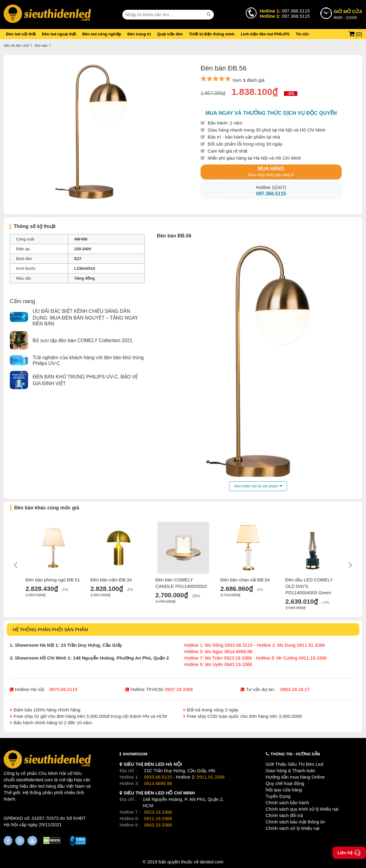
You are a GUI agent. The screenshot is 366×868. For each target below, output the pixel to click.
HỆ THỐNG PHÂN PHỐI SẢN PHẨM (50, 629)
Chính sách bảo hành (287, 803)
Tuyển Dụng (278, 796)
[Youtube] (32, 841)
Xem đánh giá (248, 80)
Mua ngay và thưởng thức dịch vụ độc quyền (271, 113)
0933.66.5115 (158, 777)
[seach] (210, 14)
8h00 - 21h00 (348, 14)
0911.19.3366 (158, 818)
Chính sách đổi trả (284, 815)
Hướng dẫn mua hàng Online (295, 777)
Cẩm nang (22, 301)
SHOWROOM (135, 754)
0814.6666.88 (158, 783)
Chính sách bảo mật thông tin (295, 822)
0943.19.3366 (158, 825)
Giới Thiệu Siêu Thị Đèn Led (294, 764)
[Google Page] (20, 841)
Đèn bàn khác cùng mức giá (47, 508)
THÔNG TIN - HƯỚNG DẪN (295, 754)
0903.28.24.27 (295, 689)
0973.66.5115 (63, 689)
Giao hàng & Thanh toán (291, 770)
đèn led (37, 786)
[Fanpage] (8, 841)
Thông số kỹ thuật (35, 226)
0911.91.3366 (211, 777)
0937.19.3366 (179, 689)
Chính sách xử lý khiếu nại (292, 828)
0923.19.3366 (158, 812)
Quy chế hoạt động (285, 783)
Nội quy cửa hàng (284, 790)
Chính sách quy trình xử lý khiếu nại (302, 809)
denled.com (212, 862)
